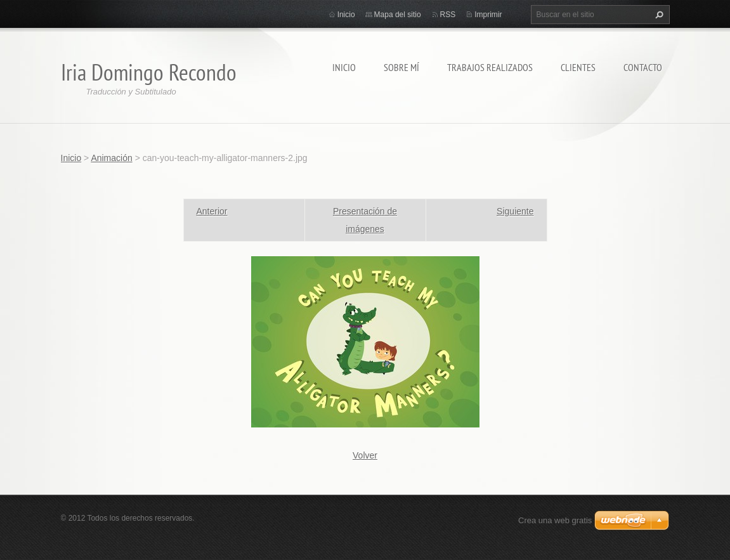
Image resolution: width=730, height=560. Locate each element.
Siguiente (515, 211)
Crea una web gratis (555, 520)
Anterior (212, 211)
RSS (448, 15)
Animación (111, 158)
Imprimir (488, 15)
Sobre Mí (401, 67)
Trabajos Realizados (490, 67)
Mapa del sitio (398, 15)
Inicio (344, 67)
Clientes (578, 67)
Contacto (643, 67)
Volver (365, 455)
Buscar (658, 15)
